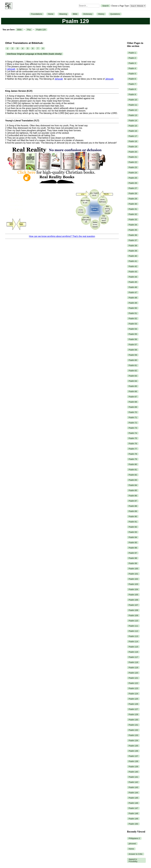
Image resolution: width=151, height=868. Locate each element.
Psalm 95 (133, 543)
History (101, 14)
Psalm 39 (133, 251)
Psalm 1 (132, 53)
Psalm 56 (133, 339)
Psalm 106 (133, 600)
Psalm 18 (133, 141)
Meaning (63, 14)
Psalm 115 (133, 647)
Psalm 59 (133, 355)
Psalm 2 (132, 58)
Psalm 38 (133, 246)
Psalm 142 (133, 782)
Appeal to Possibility (133, 860)
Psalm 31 (133, 209)
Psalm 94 (133, 537)
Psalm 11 (133, 105)
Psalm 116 (133, 652)
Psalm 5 (132, 74)
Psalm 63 (133, 376)
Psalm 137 (133, 756)
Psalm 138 (133, 761)
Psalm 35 (133, 230)
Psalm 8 (132, 89)
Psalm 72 (133, 423)
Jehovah (11, 69)
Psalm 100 (133, 569)
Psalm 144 (133, 793)
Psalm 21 (133, 157)
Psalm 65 (133, 386)
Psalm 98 (133, 558)
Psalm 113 (133, 636)
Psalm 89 (133, 511)
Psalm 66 (133, 391)
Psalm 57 (133, 345)
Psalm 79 (133, 459)
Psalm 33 (133, 220)
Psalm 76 (133, 444)
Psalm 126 (133, 704)
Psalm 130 (133, 720)
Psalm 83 (133, 480)
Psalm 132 (133, 730)
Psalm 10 (133, 100)
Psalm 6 (132, 79)
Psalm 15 (133, 126)
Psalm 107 (133, 605)
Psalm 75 (133, 438)
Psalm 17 (133, 136)
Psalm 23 (133, 167)
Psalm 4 (132, 68)
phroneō (132, 844)
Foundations (37, 14)
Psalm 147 (133, 808)
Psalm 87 (133, 501)
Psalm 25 (133, 178)
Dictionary (88, 14)
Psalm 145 (133, 798)
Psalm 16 (133, 131)
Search (106, 6)
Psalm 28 (133, 193)
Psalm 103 (133, 584)
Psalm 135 (133, 746)
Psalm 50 (133, 308)
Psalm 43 (133, 272)
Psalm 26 (133, 183)
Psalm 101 (133, 574)
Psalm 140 (133, 772)
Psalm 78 (133, 454)
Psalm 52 (133, 318)
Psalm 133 (133, 735)
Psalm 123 (133, 688)
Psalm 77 (133, 449)
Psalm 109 (133, 615)
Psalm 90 (133, 516)
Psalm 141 (133, 777)
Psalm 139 (133, 767)
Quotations (115, 14)
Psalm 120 (133, 673)
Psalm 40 (133, 256)
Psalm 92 (133, 527)
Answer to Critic (136, 854)
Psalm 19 (133, 147)
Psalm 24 (133, 173)
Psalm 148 (133, 813)
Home (51, 14)
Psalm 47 (133, 292)
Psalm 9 (132, 94)
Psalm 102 (133, 579)
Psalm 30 (133, 204)
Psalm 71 (133, 417)
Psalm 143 (133, 787)
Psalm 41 (133, 261)
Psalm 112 (133, 631)
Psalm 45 (133, 282)
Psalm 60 (133, 360)
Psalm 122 (133, 683)
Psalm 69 (133, 407)
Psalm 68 (133, 402)
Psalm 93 (133, 532)
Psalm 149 (133, 819)
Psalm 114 (133, 642)
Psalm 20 (133, 152)
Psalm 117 (133, 657)
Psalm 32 (133, 214)
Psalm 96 (133, 548)
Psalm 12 (133, 110)
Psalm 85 (133, 490)
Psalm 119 (133, 668)
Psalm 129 (41, 30)
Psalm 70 (133, 412)
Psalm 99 (133, 563)
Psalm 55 (133, 334)
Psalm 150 (133, 824)
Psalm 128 (133, 714)
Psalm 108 (133, 610)
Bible (75, 14)
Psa (29, 30)
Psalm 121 (133, 678)
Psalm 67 (133, 397)
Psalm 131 (133, 725)
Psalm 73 (133, 428)
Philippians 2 (134, 838)
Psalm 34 (133, 225)
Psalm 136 (133, 751)
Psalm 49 (133, 303)
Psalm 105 (133, 595)
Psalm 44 (133, 277)
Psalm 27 (133, 188)
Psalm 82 (133, 475)
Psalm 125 (133, 699)
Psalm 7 (132, 84)
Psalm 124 (133, 694)
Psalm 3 (132, 63)
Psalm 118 (133, 662)
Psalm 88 (133, 506)
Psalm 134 (133, 740)
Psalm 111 (133, 626)
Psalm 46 (133, 287)
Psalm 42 (133, 266)
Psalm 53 (133, 324)
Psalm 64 (133, 381)
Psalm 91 (133, 522)
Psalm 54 (133, 329)
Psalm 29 (133, 199)
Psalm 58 (133, 350)
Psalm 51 (133, 313)
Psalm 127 (133, 709)
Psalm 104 (133, 589)
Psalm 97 (133, 553)
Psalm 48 (133, 298)
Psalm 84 (133, 485)
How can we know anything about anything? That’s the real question (62, 236)
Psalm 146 (133, 803)
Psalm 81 (133, 470)
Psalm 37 (133, 240)
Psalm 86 (133, 496)
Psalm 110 (133, 621)
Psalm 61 (133, 365)
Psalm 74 (133, 433)
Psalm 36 (133, 235)
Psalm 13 (133, 115)
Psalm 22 (133, 162)
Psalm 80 (133, 464)
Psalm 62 (133, 371)
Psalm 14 (133, 121)
